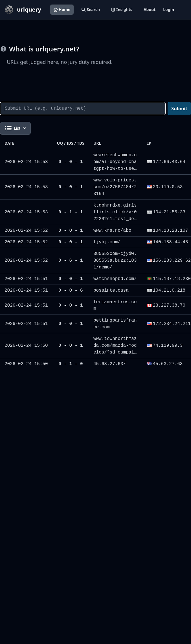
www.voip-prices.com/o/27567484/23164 (115, 187)
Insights (122, 9)
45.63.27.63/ (110, 364)
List (15, 128)
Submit (179, 109)
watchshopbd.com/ (115, 279)
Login (169, 9)
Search (91, 9)
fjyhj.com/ (107, 242)
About (150, 9)
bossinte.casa (111, 290)
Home (62, 9)
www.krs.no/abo (112, 231)
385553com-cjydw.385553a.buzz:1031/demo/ (115, 261)
